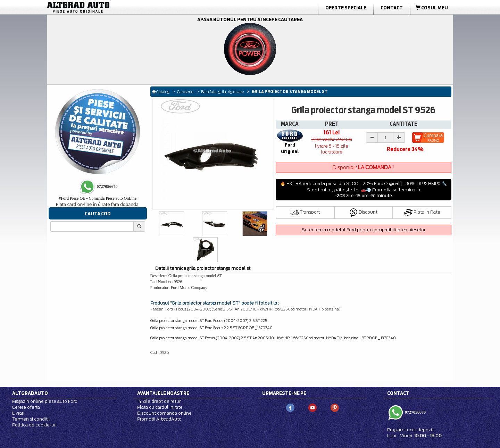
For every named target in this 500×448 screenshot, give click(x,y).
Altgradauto (30, 393)
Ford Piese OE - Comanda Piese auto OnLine (98, 198)
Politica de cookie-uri (34, 425)
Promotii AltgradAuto (159, 419)
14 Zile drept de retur (159, 401)
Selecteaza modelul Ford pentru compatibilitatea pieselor (364, 230)
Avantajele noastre (163, 393)
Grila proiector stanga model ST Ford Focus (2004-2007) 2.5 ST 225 (209, 321)
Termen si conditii (31, 419)
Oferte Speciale (346, 8)
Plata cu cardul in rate (160, 407)
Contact (392, 8)
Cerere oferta (26, 407)
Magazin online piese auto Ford (45, 401)
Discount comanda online (164, 413)
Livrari (18, 413)
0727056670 (415, 412)
